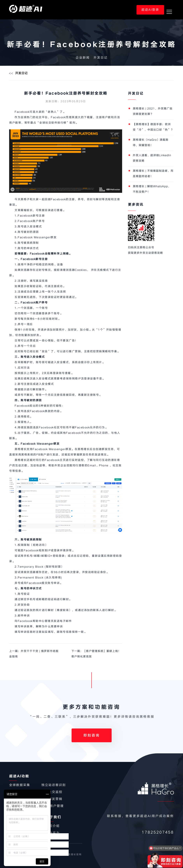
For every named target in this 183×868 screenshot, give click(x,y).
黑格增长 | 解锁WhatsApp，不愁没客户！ (152, 189)
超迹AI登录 (150, 10)
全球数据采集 (20, 785)
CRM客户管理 (53, 806)
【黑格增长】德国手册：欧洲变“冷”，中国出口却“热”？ (153, 127)
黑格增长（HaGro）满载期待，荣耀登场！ (151, 142)
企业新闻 (83, 58)
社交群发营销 (52, 799)
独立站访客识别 (54, 785)
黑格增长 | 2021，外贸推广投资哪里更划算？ (153, 111)
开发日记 (101, 58)
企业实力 (53, 833)
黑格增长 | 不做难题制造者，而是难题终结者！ (153, 174)
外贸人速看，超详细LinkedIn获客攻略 (152, 158)
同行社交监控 (52, 792)
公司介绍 (53, 826)
